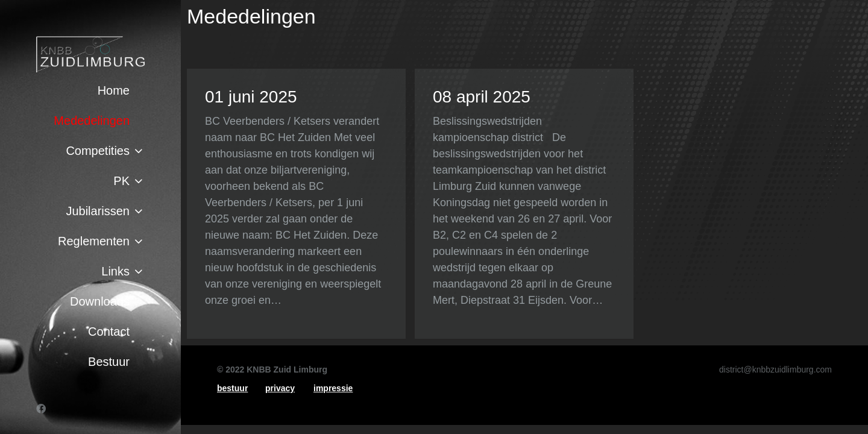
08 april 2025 (482, 97)
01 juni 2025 (251, 97)
